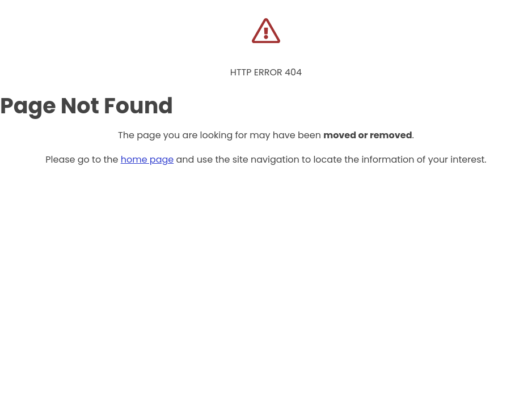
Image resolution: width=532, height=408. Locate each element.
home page (147, 160)
